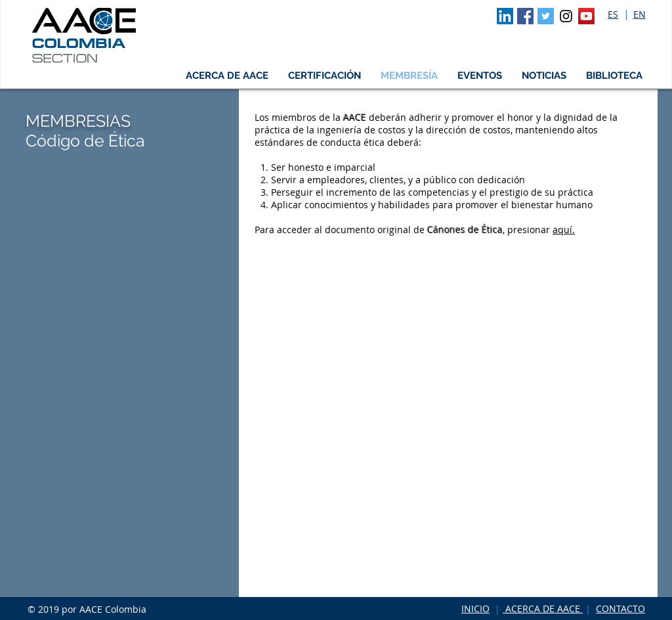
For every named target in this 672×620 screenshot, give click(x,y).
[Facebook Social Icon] (525, 16)
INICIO (475, 609)
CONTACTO (620, 609)
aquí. (564, 230)
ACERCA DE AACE (543, 609)
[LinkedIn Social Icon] (505, 16)
